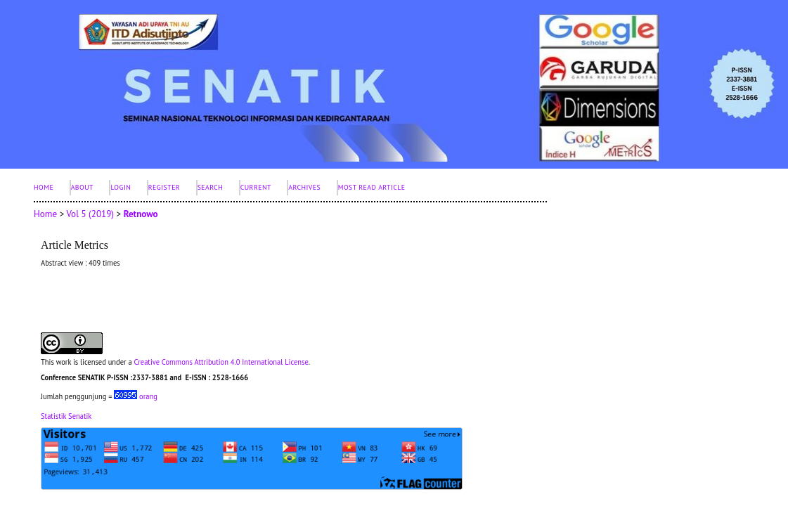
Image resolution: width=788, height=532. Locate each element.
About (82, 187)
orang (136, 396)
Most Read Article (372, 187)
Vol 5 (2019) (90, 214)
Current (256, 187)
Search (211, 187)
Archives (304, 187)
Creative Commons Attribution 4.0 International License (221, 362)
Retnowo (141, 214)
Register (164, 187)
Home (44, 187)
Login (121, 187)
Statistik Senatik (66, 416)
